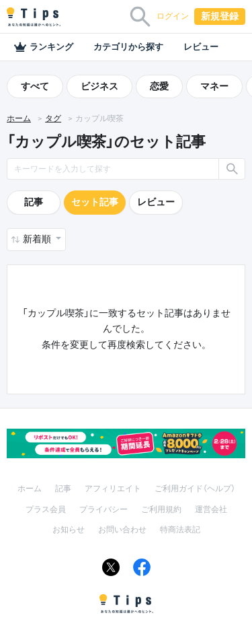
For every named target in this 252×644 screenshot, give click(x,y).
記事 (34, 202)
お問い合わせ (122, 530)
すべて (35, 86)
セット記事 (95, 202)
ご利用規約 (161, 509)
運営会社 (211, 509)
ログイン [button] (173, 16)
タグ (53, 118)
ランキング (43, 47)
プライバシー (103, 509)
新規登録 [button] (220, 16)
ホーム (19, 118)
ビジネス (99, 86)
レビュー (201, 47)
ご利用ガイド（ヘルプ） (195, 489)
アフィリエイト (113, 489)
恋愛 (159, 86)
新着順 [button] (38, 239)
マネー (214, 86)
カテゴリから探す (128, 47)
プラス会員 (46, 509)
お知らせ (69, 530)
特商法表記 (180, 530)
